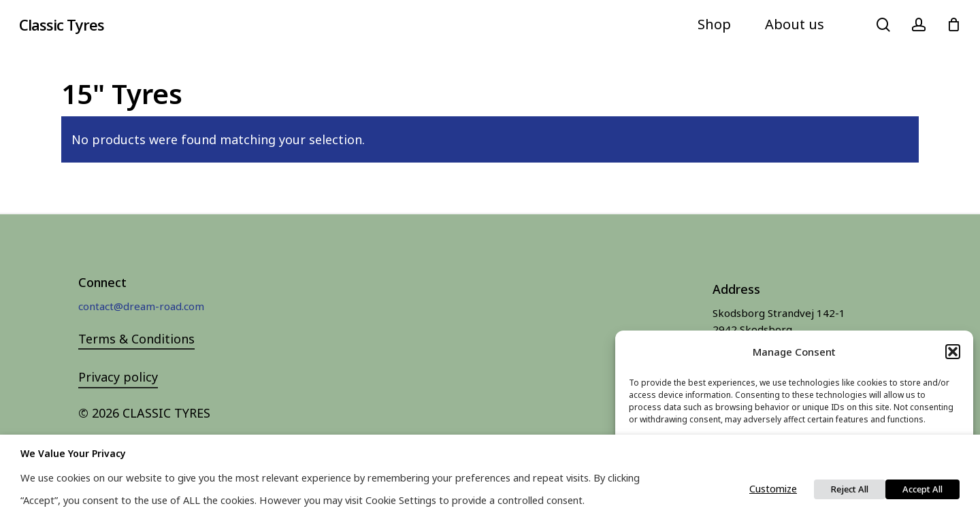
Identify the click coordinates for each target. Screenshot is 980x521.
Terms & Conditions (136, 339)
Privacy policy (118, 377)
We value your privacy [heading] (73, 453)
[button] (953, 352)
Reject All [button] (850, 489)
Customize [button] (773, 488)
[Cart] (953, 24)
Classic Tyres (62, 24)
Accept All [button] (922, 489)
